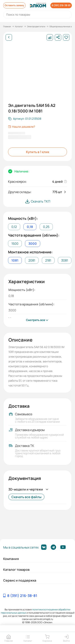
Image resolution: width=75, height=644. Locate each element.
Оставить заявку (14, 5)
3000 (33, 244)
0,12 (14, 227)
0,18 (30, 227)
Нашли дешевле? (21, 127)
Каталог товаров (16, 570)
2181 (48, 260)
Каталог (19, 26)
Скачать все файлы (26, 497)
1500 (15, 244)
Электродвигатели (36, 26)
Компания (11, 559)
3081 (65, 260)
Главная (7, 26)
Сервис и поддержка (20, 580)
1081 (15, 260)
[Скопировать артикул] (25, 119)
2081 (32, 260)
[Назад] (9, 37)
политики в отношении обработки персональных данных (36, 611)
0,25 (46, 227)
